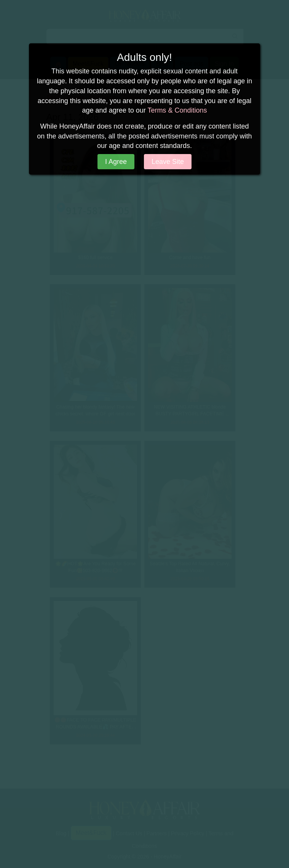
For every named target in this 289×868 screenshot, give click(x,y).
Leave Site (168, 162)
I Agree (116, 162)
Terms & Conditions (177, 110)
